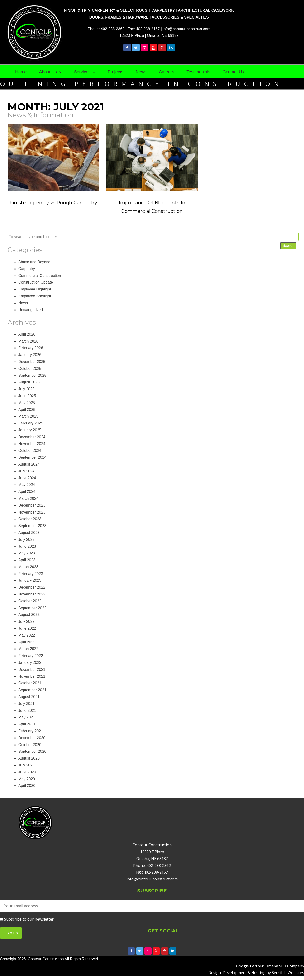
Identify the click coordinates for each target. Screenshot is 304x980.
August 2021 (29, 697)
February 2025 (31, 423)
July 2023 (26, 540)
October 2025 (30, 369)
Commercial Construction (40, 276)
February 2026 (31, 348)
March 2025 (28, 416)
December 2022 (32, 587)
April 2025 (27, 410)
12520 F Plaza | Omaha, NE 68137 (149, 36)
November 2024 (32, 444)
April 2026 (27, 334)
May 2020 (27, 779)
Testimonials (198, 72)
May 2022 (27, 635)
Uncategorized (31, 310)
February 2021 (31, 731)
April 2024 (27, 492)
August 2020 (29, 758)
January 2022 (30, 663)
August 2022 (29, 615)
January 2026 (30, 355)
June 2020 (27, 772)
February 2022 (31, 656)
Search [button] (288, 245)
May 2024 (27, 485)
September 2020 (32, 751)
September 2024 (32, 457)
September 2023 (32, 526)
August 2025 (29, 382)
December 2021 (32, 669)
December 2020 (32, 738)
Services (82, 72)
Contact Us (233, 72)
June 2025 (27, 396)
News (141, 72)
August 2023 (29, 533)
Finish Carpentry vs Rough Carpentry (53, 203)
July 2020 (26, 765)
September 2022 (32, 608)
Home (21, 72)
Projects (115, 72)
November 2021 (32, 676)
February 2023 (31, 574)
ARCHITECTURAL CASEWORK (206, 10)
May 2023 (27, 553)
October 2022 (30, 601)
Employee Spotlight (35, 296)
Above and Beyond (34, 262)
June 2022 (27, 628)
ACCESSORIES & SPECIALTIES (180, 17)
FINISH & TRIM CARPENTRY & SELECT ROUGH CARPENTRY (119, 10)
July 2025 (26, 389)
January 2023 (30, 580)
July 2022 (26, 621)
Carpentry (27, 269)
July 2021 (26, 704)
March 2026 (28, 341)
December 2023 (32, 505)
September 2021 (32, 690)
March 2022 (28, 649)
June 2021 (27, 711)
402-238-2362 (113, 29)
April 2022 (27, 642)
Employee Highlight (35, 289)
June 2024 (27, 478)
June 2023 (27, 546)
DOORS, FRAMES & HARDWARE (119, 17)
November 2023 (32, 512)
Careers (167, 72)
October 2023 (30, 519)
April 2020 (27, 786)
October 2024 (30, 450)
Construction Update (36, 282)
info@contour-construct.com (186, 29)
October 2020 (30, 745)
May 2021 (27, 717)
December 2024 (32, 437)
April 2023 (27, 560)
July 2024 (26, 471)
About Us (48, 72)
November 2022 (32, 594)
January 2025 (30, 430)
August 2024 (29, 464)
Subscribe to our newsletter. (27, 919)
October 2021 (30, 683)
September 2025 (32, 375)
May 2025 (27, 403)
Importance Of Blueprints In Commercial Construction (152, 207)
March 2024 (28, 498)
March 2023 (28, 567)
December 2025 (32, 362)
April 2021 (27, 724)
